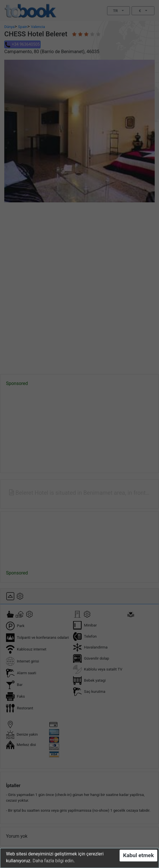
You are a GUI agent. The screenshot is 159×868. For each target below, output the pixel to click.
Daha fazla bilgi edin (53, 861)
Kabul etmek (138, 855)
